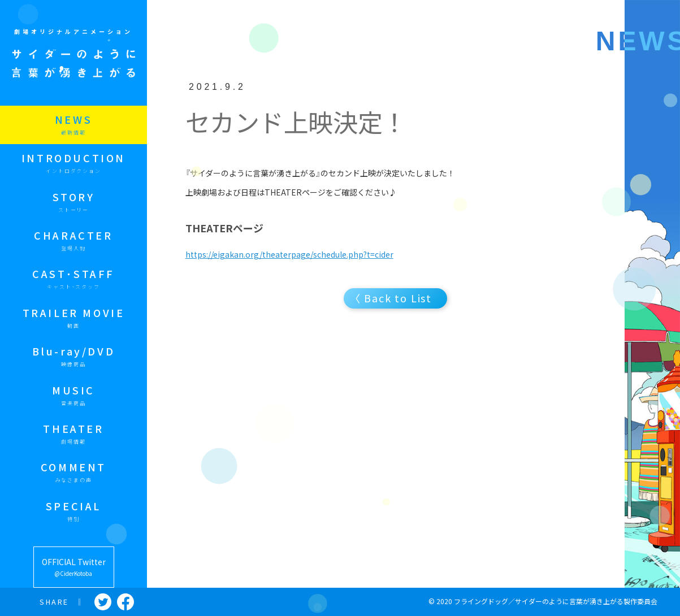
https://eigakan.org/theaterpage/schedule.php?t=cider (289, 254)
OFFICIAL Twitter (74, 568)
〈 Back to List (393, 298)
